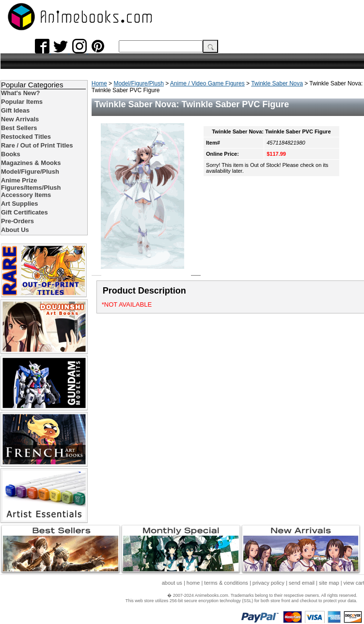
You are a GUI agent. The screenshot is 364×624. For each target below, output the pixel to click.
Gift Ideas (15, 110)
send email (302, 583)
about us (172, 583)
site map (329, 583)
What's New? (20, 93)
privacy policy (269, 583)
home (193, 583)
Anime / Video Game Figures (207, 83)
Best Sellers (19, 128)
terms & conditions (226, 583)
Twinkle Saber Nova (277, 83)
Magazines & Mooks (31, 163)
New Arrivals (20, 119)
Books (11, 154)
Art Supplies (20, 204)
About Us (15, 230)
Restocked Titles (26, 137)
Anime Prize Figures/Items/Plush (31, 184)
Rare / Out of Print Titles (37, 145)
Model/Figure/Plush (138, 83)
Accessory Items (26, 195)
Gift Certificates (24, 212)
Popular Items (22, 102)
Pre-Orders (17, 221)
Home (99, 83)
